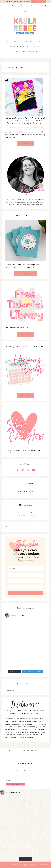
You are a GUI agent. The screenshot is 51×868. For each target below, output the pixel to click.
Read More (25, 143)
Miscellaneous (38, 128)
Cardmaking (29, 128)
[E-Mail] (16, 781)
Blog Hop (20, 128)
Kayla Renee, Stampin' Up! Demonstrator (26, 26)
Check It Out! (39, 2)
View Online (21, 494)
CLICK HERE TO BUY (25, 274)
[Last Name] (25, 575)
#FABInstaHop (12, 128)
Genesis (30, 864)
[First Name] (25, 569)
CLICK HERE (25, 334)
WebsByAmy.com (29, 865)
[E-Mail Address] (25, 581)
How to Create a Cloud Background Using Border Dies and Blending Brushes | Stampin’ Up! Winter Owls (26, 121)
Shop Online (30, 494)
